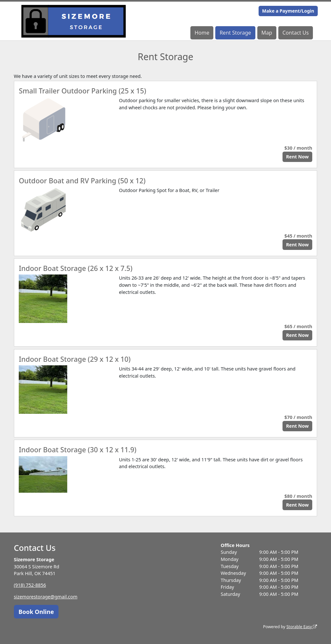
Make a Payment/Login (288, 11)
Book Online (36, 612)
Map (267, 33)
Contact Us (296, 33)
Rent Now (297, 157)
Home (202, 33)
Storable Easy (302, 627)
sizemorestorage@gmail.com (46, 597)
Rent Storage (235, 33)
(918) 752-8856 (30, 585)
